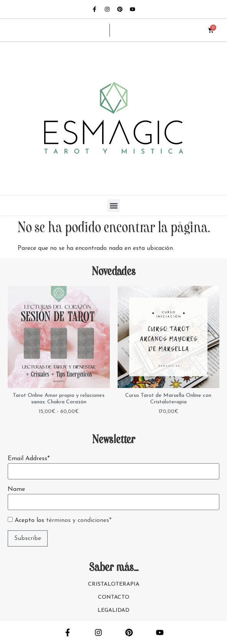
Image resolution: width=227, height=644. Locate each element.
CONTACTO (114, 597)
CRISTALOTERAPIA (114, 584)
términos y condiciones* (79, 520)
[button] (113, 206)
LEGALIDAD (113, 610)
